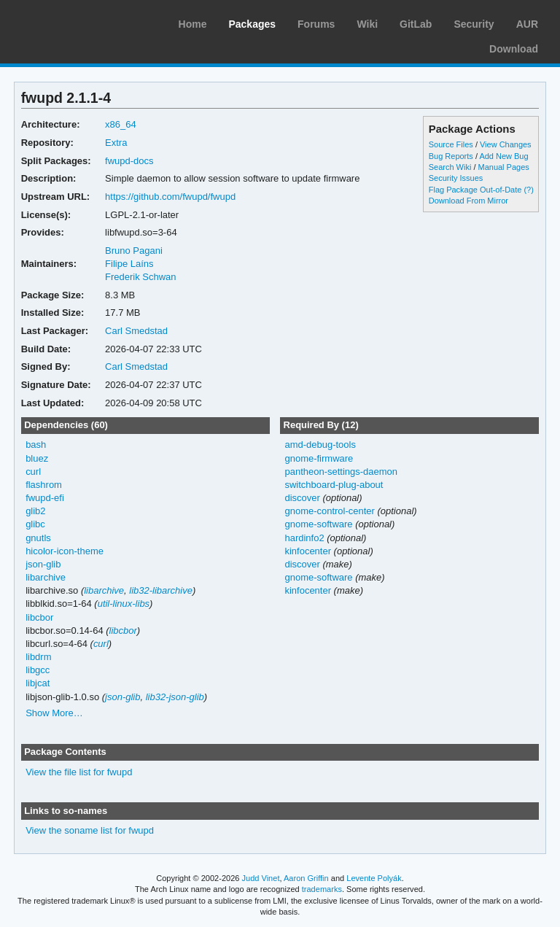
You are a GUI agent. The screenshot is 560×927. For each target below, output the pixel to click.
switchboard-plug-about (334, 485)
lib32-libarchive (161, 590)
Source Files (451, 144)
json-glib (43, 564)
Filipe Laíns (129, 264)
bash (36, 445)
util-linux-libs (124, 604)
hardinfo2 (304, 538)
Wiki (367, 24)
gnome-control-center (329, 511)
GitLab (416, 24)
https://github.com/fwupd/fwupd (170, 197)
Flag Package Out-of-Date (475, 190)
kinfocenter (308, 551)
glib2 (35, 511)
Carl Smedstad (136, 331)
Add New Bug (503, 156)
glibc (35, 524)
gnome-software (318, 524)
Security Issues (456, 178)
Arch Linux (80, 22)
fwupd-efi (45, 498)
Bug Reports (451, 156)
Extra (116, 143)
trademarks (322, 889)
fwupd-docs (129, 161)
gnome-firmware (319, 458)
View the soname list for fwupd (90, 830)
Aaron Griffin (306, 878)
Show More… (54, 713)
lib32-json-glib (175, 697)
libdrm (38, 657)
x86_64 (121, 124)
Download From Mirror (468, 201)
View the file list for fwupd (79, 772)
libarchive (46, 577)
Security (474, 24)
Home (193, 24)
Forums (316, 24)
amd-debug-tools (320, 445)
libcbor (39, 617)
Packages (252, 24)
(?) (528, 190)
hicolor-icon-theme (65, 551)
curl (33, 472)
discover (302, 498)
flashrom (44, 485)
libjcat (38, 683)
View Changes (506, 144)
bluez (37, 458)
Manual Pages (504, 167)
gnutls (38, 538)
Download (514, 49)
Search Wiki (450, 167)
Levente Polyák (374, 878)
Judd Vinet (261, 878)
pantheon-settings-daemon (341, 472)
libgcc (38, 670)
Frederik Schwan (140, 277)
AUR (527, 24)
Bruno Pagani (134, 251)
